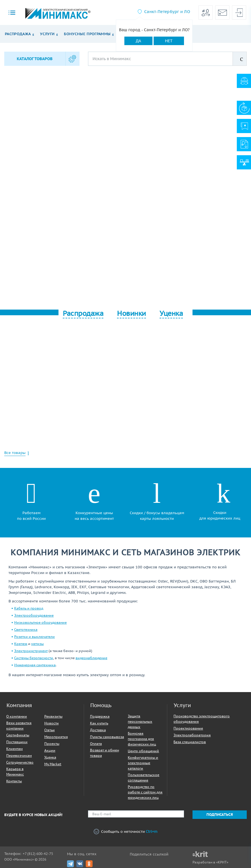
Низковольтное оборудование (40, 622)
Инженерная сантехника (35, 665)
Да (138, 41)
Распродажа (18, 34)
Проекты (52, 744)
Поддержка (100, 716)
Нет (169, 41)
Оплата (96, 744)
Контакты (14, 781)
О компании (17, 716)
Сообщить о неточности (125, 832)
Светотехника (26, 630)
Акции (50, 750)
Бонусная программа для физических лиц (142, 739)
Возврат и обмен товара (104, 753)
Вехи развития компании (19, 726)
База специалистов (190, 742)
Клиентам (14, 749)
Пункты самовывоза (107, 737)
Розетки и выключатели (34, 637)
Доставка (98, 730)
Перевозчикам (19, 755)
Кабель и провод (29, 608)
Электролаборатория (192, 735)
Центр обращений (143, 751)
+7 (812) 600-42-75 (38, 854)
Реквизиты (53, 716)
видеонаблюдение (91, 658)
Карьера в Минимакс (15, 772)
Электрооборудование (34, 615)
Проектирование (188, 728)
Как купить (99, 723)
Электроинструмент (31, 651)
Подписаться (220, 815)
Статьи (50, 730)
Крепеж (21, 644)
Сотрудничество (20, 762)
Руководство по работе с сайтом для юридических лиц (145, 792)
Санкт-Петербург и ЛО (167, 12)
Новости (52, 723)
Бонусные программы (87, 34)
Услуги (47, 34)
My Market (53, 764)
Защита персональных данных (140, 721)
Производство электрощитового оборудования (202, 719)
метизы (37, 644)
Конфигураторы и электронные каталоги (143, 763)
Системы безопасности (34, 658)
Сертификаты (18, 735)
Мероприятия (56, 737)
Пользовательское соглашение (144, 777)
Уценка (50, 757)
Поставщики (17, 742)
